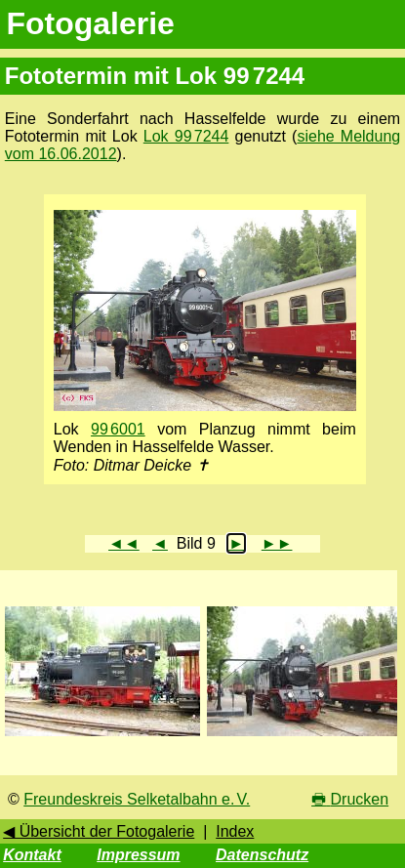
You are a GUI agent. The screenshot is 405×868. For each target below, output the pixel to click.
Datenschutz (262, 855)
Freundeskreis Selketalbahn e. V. (137, 799)
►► (277, 543)
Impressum (138, 855)
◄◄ (124, 543)
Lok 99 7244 (186, 136)
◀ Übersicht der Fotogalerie (99, 831)
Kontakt (32, 855)
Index (235, 831)
